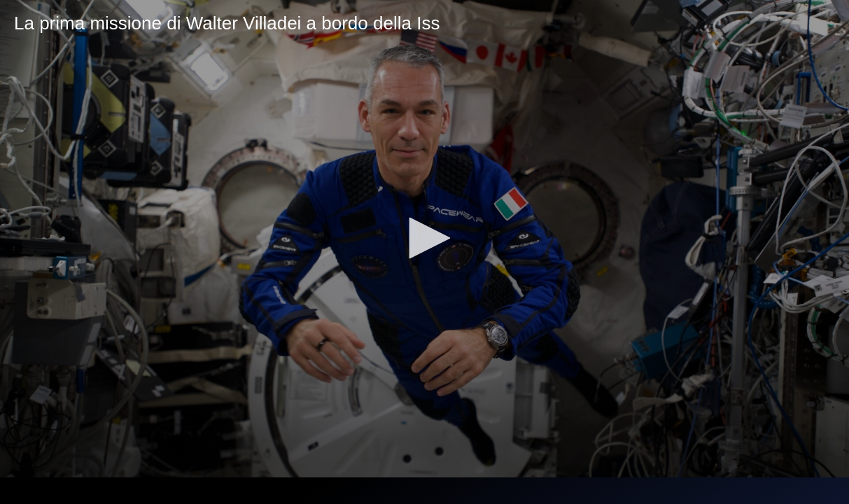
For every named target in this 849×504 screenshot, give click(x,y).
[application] (424, 239)
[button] (425, 238)
